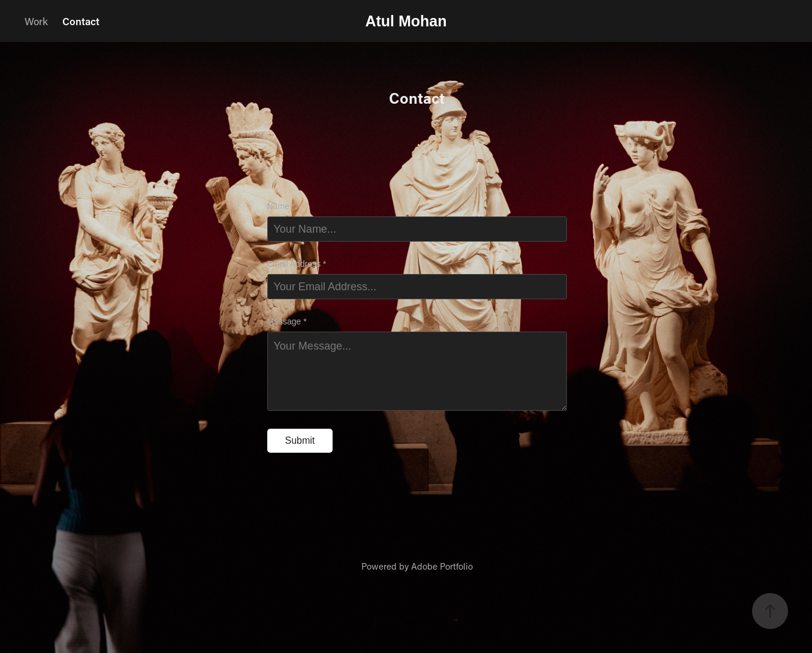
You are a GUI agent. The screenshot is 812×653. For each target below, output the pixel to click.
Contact (81, 21)
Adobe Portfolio (442, 566)
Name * (281, 206)
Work (36, 21)
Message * (287, 321)
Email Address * (297, 264)
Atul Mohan (406, 21)
